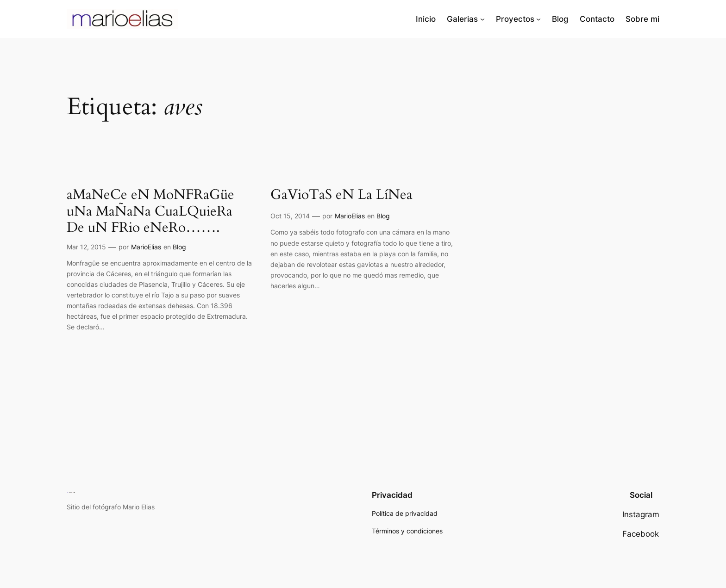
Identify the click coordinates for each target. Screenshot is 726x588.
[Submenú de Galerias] (482, 19)
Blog (179, 247)
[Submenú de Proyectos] (538, 19)
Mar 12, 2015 (86, 247)
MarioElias (146, 247)
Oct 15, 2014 (290, 216)
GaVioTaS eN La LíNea (341, 195)
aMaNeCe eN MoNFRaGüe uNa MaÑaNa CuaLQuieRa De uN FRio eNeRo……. (150, 212)
